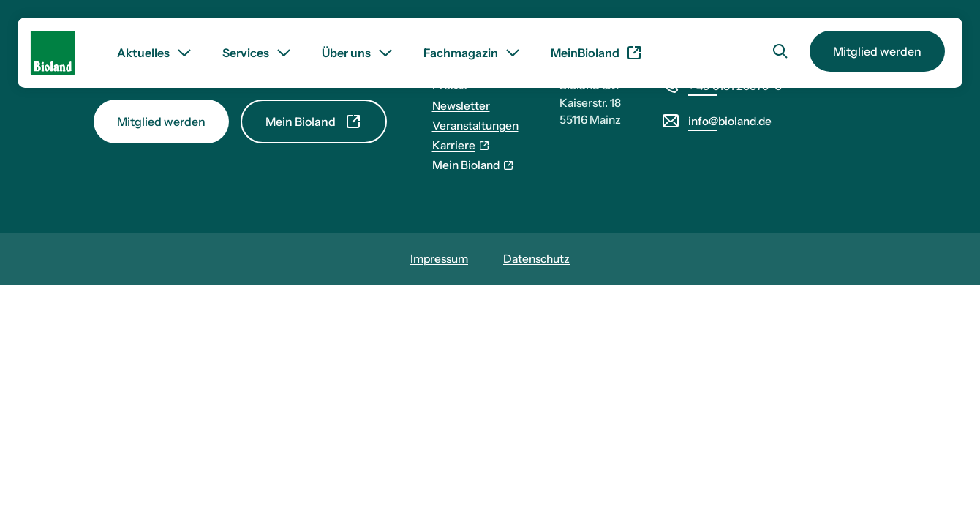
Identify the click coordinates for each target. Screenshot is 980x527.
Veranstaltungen (475, 126)
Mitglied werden (877, 51)
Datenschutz (536, 259)
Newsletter (461, 106)
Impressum (439, 259)
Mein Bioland (314, 122)
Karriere (461, 145)
